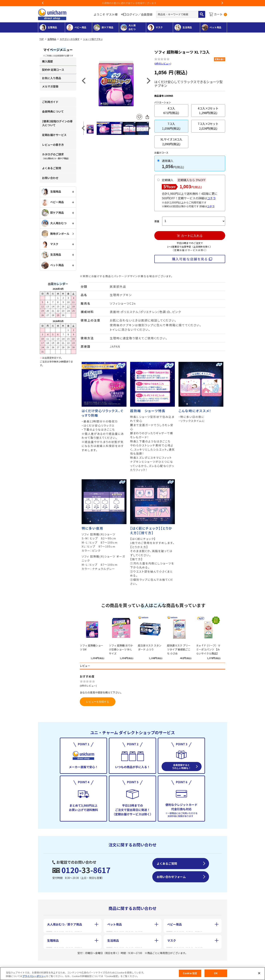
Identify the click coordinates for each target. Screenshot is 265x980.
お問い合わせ (50, 178)
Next (222, 3)
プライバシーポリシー (34, 977)
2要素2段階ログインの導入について (57, 123)
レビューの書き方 (53, 145)
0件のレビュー (163, 63)
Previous (43, 3)
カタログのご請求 (56, 156)
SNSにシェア (147, 117)
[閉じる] (259, 974)
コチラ (211, 198)
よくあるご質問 (52, 168)
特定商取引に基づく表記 (90, 965)
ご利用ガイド (50, 102)
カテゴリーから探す (70, 39)
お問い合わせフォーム (171, 877)
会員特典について (53, 111)
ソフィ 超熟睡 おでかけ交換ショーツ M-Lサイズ (121, 649)
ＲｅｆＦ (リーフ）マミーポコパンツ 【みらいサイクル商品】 (208, 649)
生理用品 (52, 39)
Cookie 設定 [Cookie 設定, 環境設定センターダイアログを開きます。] (190, 974)
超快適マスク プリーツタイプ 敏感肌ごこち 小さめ (179, 649)
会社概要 (52, 965)
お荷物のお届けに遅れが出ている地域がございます (133, 3)
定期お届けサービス (54, 135)
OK (216, 974)
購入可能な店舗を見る (190, 259)
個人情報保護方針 (134, 965)
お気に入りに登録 (139, 117)
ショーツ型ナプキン (93, 39)
